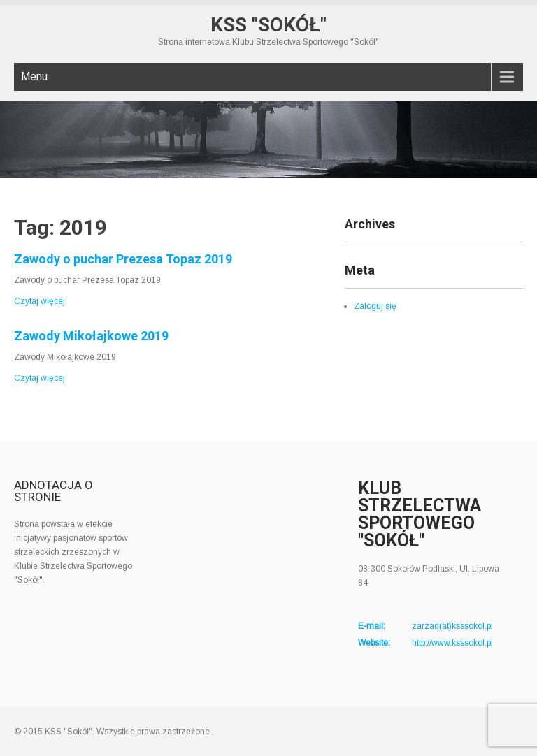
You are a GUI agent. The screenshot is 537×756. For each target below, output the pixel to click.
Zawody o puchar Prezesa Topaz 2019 (123, 259)
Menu (34, 77)
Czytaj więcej (40, 301)
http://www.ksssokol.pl (452, 643)
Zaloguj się (375, 306)
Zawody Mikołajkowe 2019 (91, 336)
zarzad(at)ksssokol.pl (452, 626)
